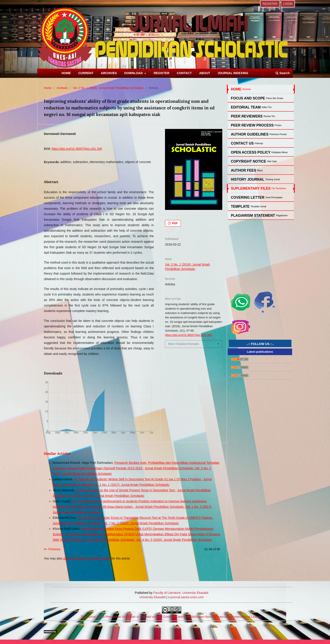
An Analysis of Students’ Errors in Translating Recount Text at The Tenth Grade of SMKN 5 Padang (145, 518)
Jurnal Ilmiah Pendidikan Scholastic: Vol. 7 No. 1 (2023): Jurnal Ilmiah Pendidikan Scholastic (116, 523)
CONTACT (184, 73)
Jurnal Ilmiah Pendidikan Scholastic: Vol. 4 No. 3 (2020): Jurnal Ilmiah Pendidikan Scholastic (149, 540)
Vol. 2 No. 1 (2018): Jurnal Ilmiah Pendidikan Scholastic (108, 88)
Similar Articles (57, 453)
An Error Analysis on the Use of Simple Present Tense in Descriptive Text (125, 490)
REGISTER (161, 73)
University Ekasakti (152, 597)
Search (283, 73)
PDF (174, 223)
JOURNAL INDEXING (233, 73)
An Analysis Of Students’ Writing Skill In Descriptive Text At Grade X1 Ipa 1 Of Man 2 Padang (138, 479)
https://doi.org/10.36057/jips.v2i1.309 (77, 149)
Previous (54, 549)
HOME (66, 73)
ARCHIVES (109, 73)
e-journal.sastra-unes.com (185, 597)
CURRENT (86, 73)
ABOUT (205, 73)
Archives (62, 88)
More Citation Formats (184, 344)
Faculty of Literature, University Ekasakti (181, 593)
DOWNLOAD (134, 73)
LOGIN (288, 4)
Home (48, 88)
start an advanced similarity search (87, 558)
